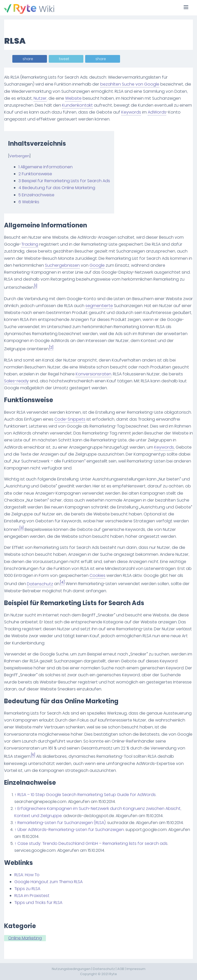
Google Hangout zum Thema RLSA (48, 882)
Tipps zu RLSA (27, 889)
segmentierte (99, 306)
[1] (36, 286)
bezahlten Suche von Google (130, 84)
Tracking (30, 244)
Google (97, 265)
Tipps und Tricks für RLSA (38, 903)
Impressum (136, 969)
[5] (33, 755)
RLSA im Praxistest (32, 896)
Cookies (97, 575)
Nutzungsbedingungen (71, 969)
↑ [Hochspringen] (15, 795)
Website (73, 98)
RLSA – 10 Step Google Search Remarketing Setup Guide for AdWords (87, 795)
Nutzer (40, 98)
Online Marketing (25, 938)
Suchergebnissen (62, 265)
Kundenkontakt (77, 105)
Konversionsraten (93, 374)
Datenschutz (40, 584)
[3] (22, 528)
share (28, 59)
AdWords (157, 112)
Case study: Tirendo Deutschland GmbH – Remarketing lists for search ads (92, 843)
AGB (121, 969)
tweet (64, 59)
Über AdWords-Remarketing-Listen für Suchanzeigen (71, 830)
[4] (62, 582)
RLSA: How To (27, 875)
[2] (51, 348)
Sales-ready (16, 381)
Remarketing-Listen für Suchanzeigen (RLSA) (62, 823)
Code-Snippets (70, 419)
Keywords (131, 112)
